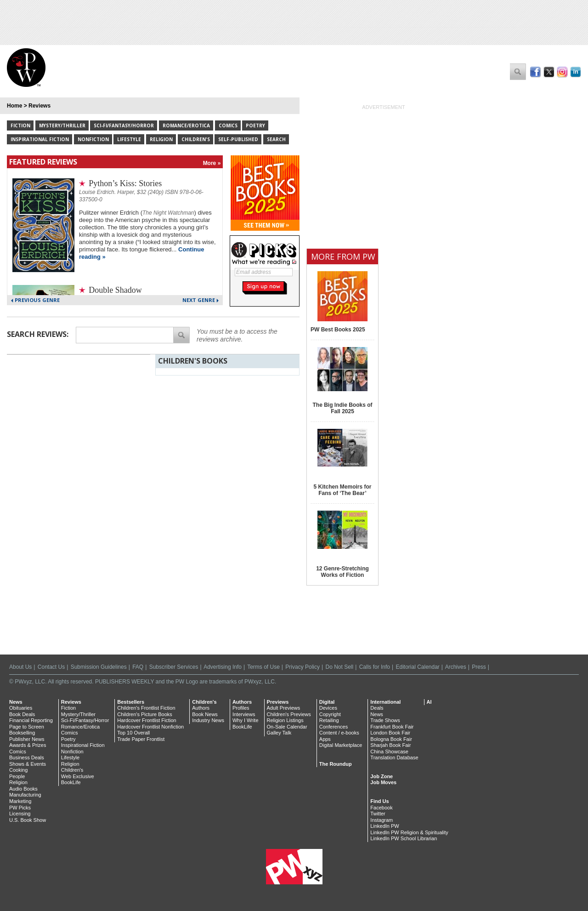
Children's (196, 139)
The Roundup (336, 764)
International (385, 702)
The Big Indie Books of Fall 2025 (342, 408)
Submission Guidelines (99, 667)
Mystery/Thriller (62, 125)
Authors (201, 708)
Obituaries (21, 708)
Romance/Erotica (186, 125)
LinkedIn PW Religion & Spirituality (409, 832)
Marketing (20, 801)
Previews (278, 702)
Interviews (244, 714)
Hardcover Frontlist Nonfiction (150, 727)
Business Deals (27, 757)
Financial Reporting (31, 720)
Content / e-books (339, 733)
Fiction (20, 125)
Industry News (208, 720)
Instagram (382, 820)
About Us (20, 667)
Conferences (334, 727)
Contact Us (51, 667)
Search (276, 139)
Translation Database (394, 757)
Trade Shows (385, 720)
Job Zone (382, 776)
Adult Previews (284, 708)
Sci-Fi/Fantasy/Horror (124, 125)
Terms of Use (263, 667)
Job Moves (383, 782)
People (17, 776)
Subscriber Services (174, 667)
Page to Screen (27, 727)
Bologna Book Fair (391, 739)
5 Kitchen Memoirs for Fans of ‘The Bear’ (342, 490)
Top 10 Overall (133, 733)
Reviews (40, 106)
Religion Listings (285, 720)
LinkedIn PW (384, 826)
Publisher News (27, 739)
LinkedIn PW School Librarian (404, 838)
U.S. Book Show (28, 820)
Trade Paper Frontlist (141, 739)
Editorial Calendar (417, 667)
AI (429, 702)
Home (14, 106)
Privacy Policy (302, 667)
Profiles (241, 708)
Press (479, 667)
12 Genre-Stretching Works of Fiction (342, 572)
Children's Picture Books (145, 714)
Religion (161, 139)
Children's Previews (289, 714)
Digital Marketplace (341, 745)
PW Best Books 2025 (338, 330)
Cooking (18, 770)
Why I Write (246, 720)
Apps (325, 739)
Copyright (330, 714)
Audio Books (23, 789)
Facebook (381, 808)
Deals (377, 708)
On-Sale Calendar (287, 727)
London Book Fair (390, 733)
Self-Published (238, 139)
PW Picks (20, 808)
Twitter (378, 814)
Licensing (20, 814)
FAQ (138, 667)
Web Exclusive (78, 776)
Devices (328, 708)
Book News (205, 714)
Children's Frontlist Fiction (146, 708)
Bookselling (22, 733)
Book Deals (22, 714)
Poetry (255, 125)
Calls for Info (375, 667)
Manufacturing (25, 795)
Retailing (329, 720)
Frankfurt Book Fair (392, 727)
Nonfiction (93, 139)
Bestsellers (131, 702)
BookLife (71, 782)
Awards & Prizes (28, 745)
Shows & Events (28, 764)
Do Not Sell (339, 667)
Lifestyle (129, 139)
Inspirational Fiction (40, 139)
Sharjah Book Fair (390, 745)
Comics (228, 125)
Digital (327, 702)
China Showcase (389, 752)
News (16, 702)
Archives (456, 667)
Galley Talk (279, 733)
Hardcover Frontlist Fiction (147, 720)
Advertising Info (223, 667)
